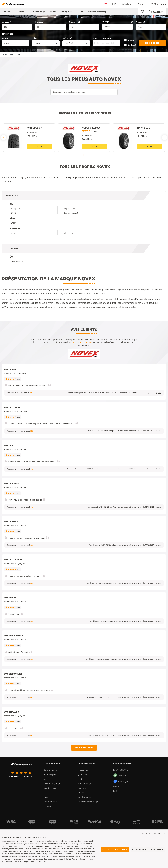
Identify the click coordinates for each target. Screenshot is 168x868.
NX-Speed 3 (16, 209)
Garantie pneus (51, 770)
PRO (114, 4)
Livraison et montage (98, 12)
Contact (142, 4)
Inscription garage (52, 783)
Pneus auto (84, 770)
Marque (5, 38)
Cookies (47, 806)
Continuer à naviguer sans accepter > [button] (152, 833)
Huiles (53, 12)
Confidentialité (50, 802)
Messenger (121, 781)
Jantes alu (83, 779)
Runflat (131, 40)
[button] (147, 393)
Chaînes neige (38, 12)
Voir (40, 146)
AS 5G (14, 233)
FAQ (115, 791)
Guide (80, 12)
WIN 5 (14, 223)
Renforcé (132, 45)
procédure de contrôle (82, 342)
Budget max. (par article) (104, 38)
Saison (35, 38)
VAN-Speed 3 (17, 261)
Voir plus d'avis (84, 748)
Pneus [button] (9, 12)
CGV (45, 793)
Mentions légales (51, 788)
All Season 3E (70, 233)
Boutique (67, 12)
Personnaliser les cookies (148, 850)
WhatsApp (120, 775)
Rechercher (153, 43)
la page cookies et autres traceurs (35, 861)
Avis (45, 779)
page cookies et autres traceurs (26, 856)
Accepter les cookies (115, 850)
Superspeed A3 (71, 213)
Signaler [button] (159, 393)
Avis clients (127, 4)
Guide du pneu (50, 774)
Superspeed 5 (70, 209)
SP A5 (13, 213)
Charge (117, 22)
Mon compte (158, 4)
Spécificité (67, 38)
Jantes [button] (22, 12)
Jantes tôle (83, 774)
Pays (46, 797)
